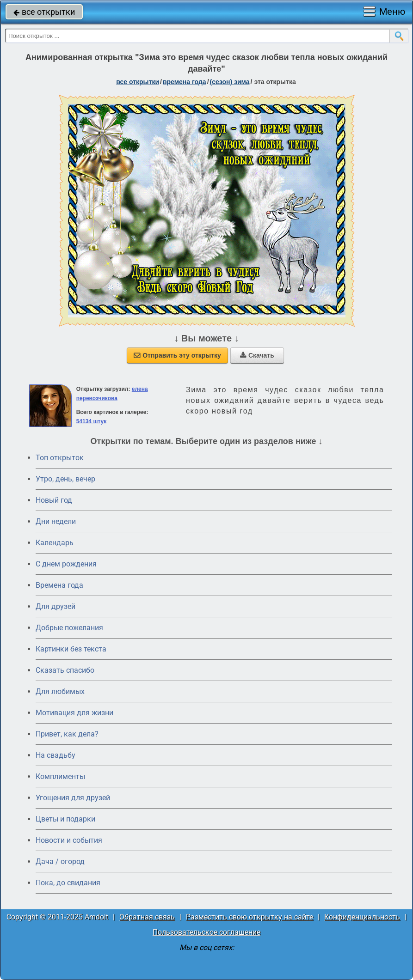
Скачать (257, 355)
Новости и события (69, 840)
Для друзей (55, 606)
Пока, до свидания (68, 883)
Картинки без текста (71, 649)
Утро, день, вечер (65, 479)
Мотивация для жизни (74, 713)
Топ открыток (60, 458)
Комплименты (60, 776)
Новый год (54, 500)
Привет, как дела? (67, 734)
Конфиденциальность (362, 917)
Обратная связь (147, 917)
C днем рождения (66, 564)
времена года (185, 82)
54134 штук (92, 421)
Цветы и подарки (65, 819)
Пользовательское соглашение (206, 932)
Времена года (59, 585)
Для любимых (60, 691)
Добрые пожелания (69, 628)
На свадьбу (55, 755)
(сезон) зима (230, 82)
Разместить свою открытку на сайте (250, 917)
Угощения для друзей (73, 798)
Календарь (55, 543)
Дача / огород (60, 861)
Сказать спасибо (65, 670)
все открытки (44, 12)
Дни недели (56, 521)
